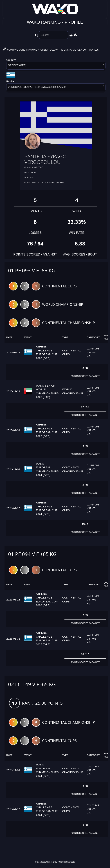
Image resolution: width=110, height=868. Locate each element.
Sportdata (71, 862)
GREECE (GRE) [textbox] (17, 65)
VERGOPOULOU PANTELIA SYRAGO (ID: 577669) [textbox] (37, 87)
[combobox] (56, 66)
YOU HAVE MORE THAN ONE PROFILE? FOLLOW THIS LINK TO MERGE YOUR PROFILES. (51, 50)
